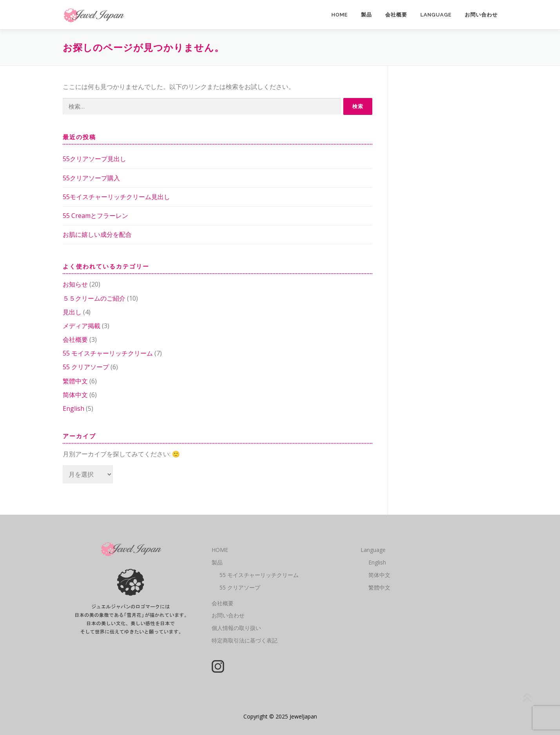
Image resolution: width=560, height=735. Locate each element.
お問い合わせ (481, 15)
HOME (340, 15)
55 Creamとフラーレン (95, 216)
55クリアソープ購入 (91, 178)
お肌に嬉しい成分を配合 (97, 234)
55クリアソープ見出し (94, 159)
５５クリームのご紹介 (94, 298)
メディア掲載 (82, 326)
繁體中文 (75, 381)
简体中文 (75, 395)
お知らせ (75, 284)
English (73, 408)
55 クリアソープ (86, 367)
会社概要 (396, 15)
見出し (72, 312)
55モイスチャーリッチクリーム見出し (116, 197)
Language (436, 15)
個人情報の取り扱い (236, 628)
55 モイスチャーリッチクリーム (108, 353)
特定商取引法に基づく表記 (245, 640)
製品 (366, 15)
